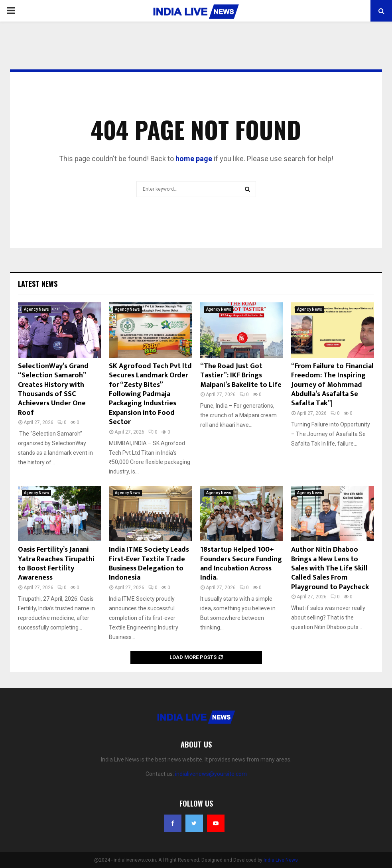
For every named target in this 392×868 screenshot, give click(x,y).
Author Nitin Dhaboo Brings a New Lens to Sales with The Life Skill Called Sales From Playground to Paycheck (330, 568)
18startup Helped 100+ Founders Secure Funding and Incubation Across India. (241, 564)
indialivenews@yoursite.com (211, 774)
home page (194, 159)
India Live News (281, 860)
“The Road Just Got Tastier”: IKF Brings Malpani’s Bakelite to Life (241, 376)
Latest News (38, 284)
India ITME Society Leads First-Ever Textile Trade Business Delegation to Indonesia (149, 564)
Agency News (36, 309)
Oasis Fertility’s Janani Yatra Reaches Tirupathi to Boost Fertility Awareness (56, 564)
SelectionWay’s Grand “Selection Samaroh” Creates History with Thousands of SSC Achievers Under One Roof (53, 390)
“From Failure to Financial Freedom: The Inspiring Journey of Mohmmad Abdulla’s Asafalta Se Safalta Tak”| (332, 385)
